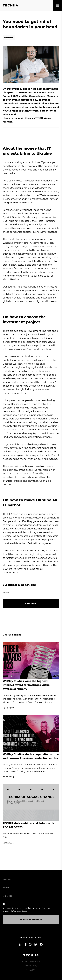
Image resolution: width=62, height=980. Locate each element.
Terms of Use (31, 970)
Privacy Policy (31, 966)
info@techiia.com (31, 938)
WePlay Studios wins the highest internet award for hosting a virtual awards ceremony (27, 685)
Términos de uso (20, 911)
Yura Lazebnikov (41, 89)
